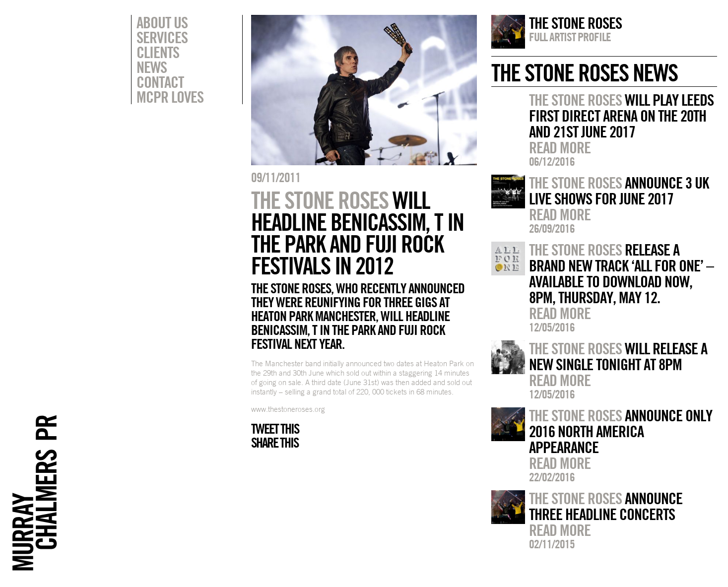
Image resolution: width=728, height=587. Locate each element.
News (152, 67)
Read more (560, 147)
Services (162, 37)
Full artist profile (570, 37)
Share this (275, 443)
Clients (158, 52)
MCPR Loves (170, 97)
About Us (162, 22)
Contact (160, 82)
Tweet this (275, 429)
